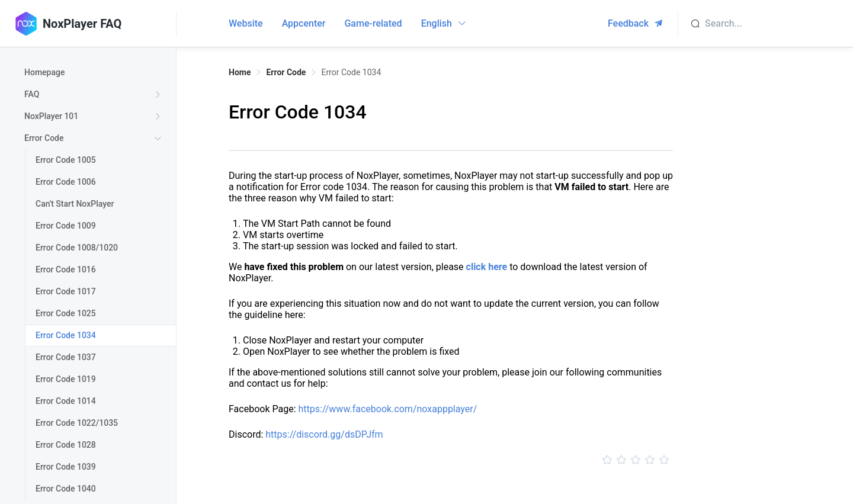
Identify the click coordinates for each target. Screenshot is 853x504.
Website (246, 23)
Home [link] (240, 72)
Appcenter (304, 23)
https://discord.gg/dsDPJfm (324, 434)
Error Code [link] (286, 72)
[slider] (451, 460)
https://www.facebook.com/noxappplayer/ (387, 409)
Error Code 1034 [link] (351, 72)
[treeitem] (95, 73)
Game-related (373, 23)
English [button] (444, 23)
